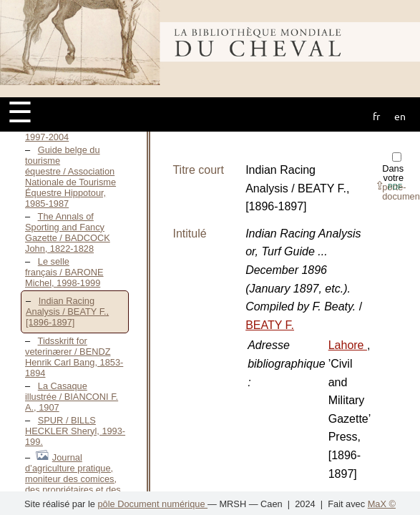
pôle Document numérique (152, 504)
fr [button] (376, 116)
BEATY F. (270, 325)
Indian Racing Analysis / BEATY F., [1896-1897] (67, 312)
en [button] (400, 116)
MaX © (382, 504)
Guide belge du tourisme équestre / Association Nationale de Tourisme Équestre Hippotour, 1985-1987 (70, 177)
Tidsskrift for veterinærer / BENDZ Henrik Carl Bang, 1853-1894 (74, 357)
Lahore (348, 345)
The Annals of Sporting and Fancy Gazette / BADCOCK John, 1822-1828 (68, 232)
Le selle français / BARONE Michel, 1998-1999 (64, 272)
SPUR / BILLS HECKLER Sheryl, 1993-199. (75, 431)
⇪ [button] (389, 186)
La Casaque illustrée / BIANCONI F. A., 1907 (72, 397)
